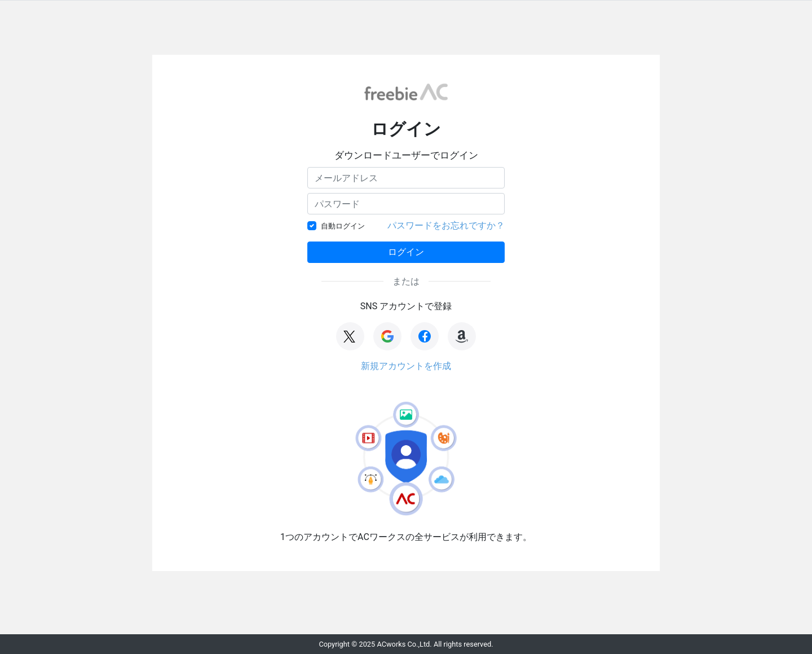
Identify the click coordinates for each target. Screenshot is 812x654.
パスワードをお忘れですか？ (446, 225)
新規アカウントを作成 (406, 366)
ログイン (406, 252)
